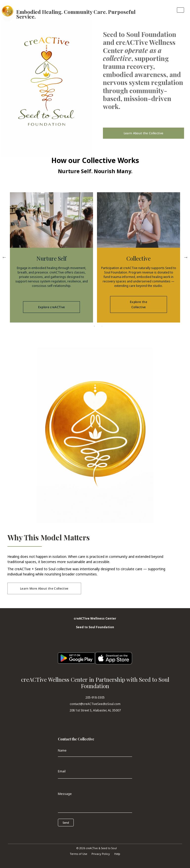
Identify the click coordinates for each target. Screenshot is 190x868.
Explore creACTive (51, 318)
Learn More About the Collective (44, 588)
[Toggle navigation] (180, 10)
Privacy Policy (101, 854)
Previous (4, 257)
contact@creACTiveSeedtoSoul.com (95, 704)
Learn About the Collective (143, 133)
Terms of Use (78, 854)
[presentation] (80, 834)
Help (117, 854)
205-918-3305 (95, 697)
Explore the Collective (139, 315)
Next (186, 257)
